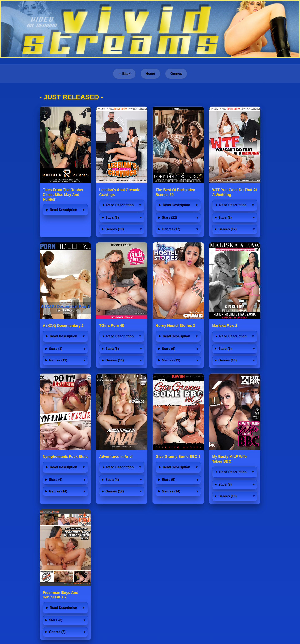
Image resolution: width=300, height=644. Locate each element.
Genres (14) (115, 360)
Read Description (64, 210)
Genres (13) (58, 360)
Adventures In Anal (116, 457)
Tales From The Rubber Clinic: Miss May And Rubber (63, 195)
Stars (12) (169, 217)
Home (150, 74)
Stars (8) (112, 217)
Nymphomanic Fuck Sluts (65, 457)
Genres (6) (57, 632)
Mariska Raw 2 (225, 326)
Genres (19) (115, 491)
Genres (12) (227, 229)
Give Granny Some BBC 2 (178, 457)
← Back (124, 74)
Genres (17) (171, 229)
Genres (176, 74)
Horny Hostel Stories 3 (175, 326)
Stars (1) (56, 349)
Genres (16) (227, 360)
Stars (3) (225, 349)
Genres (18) (115, 229)
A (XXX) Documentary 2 (63, 326)
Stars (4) (112, 480)
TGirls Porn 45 (112, 326)
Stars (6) (169, 349)
